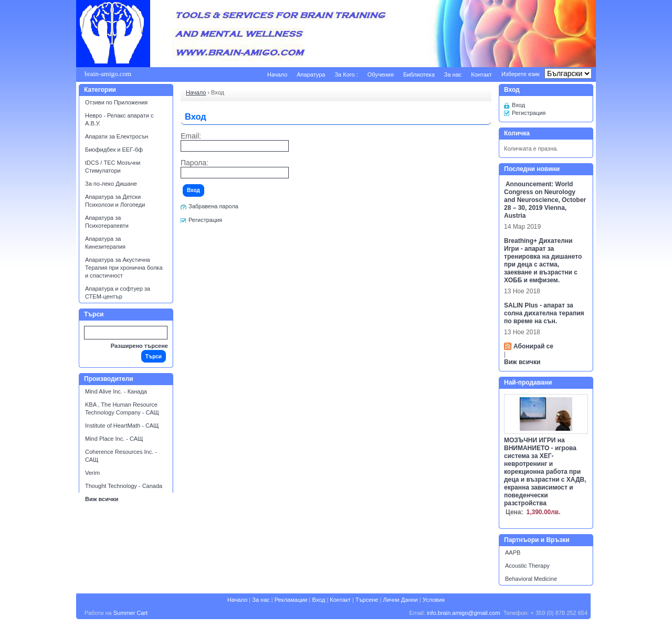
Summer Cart (130, 613)
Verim (92, 473)
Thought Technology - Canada (124, 486)
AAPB (513, 552)
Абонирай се (533, 346)
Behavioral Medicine (531, 579)
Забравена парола (213, 206)
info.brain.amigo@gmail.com (464, 613)
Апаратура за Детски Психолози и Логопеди (115, 201)
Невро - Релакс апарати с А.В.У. (119, 119)
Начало (277, 75)
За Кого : (346, 75)
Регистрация (205, 220)
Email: (191, 136)
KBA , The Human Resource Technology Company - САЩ (122, 408)
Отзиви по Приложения (116, 102)
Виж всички (102, 499)
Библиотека (419, 75)
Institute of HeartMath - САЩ (122, 426)
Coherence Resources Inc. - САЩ (121, 456)
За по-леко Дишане (111, 184)
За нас (453, 75)
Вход (518, 105)
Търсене (367, 600)
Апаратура (311, 75)
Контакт (481, 75)
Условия (434, 600)
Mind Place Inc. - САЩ (114, 439)
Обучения (381, 75)
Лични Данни (400, 600)
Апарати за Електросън (117, 136)
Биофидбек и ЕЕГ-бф (114, 150)
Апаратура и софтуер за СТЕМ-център (118, 293)
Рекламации (291, 600)
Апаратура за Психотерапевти (107, 222)
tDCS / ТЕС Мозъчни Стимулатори (113, 167)
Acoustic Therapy (527, 566)
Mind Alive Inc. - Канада (116, 391)
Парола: (195, 163)
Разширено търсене (139, 346)
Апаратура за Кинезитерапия (105, 243)
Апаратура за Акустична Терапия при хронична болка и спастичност (124, 268)
